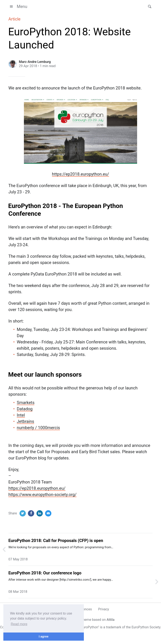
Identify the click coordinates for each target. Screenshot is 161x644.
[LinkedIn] (40, 513)
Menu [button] (18, 6)
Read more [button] (19, 624)
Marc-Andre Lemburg (35, 62)
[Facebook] (31, 513)
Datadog (25, 409)
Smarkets (26, 403)
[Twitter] (23, 513)
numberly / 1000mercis (38, 428)
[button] (148, 6)
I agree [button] (44, 636)
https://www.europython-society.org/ (42, 495)
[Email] (48, 513)
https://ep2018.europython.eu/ (80, 174)
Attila (110, 620)
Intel (21, 415)
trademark (114, 627)
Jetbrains (25, 421)
